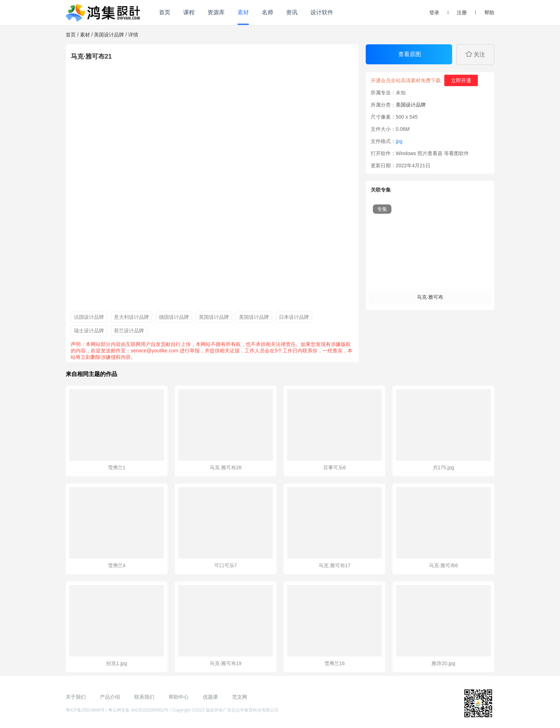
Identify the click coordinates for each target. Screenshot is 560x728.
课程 (189, 12)
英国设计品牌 (214, 317)
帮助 (489, 13)
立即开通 (461, 80)
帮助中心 (179, 697)
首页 (165, 12)
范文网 (240, 697)
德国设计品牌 (174, 317)
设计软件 (322, 12)
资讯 (292, 12)
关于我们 (76, 697)
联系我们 (144, 697)
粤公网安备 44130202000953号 (138, 710)
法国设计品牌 (89, 317)
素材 (243, 12)
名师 (267, 12)
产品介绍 (110, 697)
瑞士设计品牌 (89, 331)
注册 (462, 13)
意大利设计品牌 (131, 317)
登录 (434, 13)
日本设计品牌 (294, 317)
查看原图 (410, 54)
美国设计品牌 (109, 35)
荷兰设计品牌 (129, 331)
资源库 (216, 12)
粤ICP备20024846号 (85, 710)
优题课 (210, 697)
